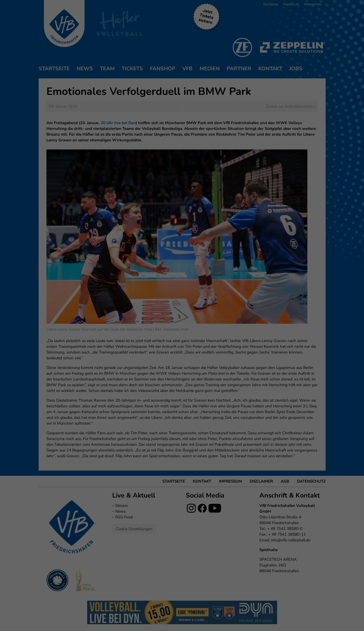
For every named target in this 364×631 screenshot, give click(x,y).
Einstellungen (125, 17)
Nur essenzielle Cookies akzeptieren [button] (182, 62)
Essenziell (126, 28)
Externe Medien (230, 28)
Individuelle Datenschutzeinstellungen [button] (182, 78)
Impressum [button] (209, 89)
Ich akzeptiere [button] (182, 47)
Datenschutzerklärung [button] (185, 89)
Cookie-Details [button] (158, 89)
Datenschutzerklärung (155, 11)
